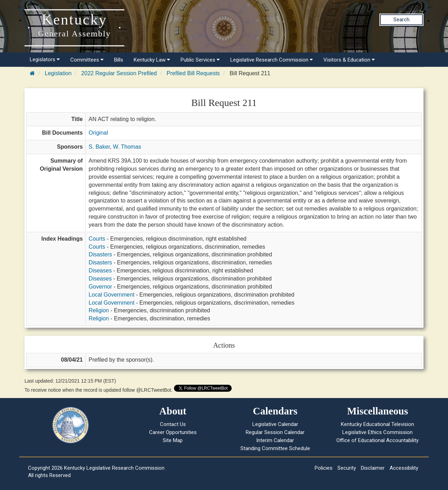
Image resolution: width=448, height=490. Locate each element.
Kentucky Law (152, 60)
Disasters (100, 254)
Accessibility (404, 468)
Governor (100, 287)
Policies (324, 468)
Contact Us (173, 424)
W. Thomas (127, 147)
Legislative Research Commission (272, 60)
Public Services (200, 60)
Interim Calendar (275, 440)
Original (98, 133)
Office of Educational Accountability (377, 440)
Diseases (100, 271)
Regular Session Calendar (275, 432)
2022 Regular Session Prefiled (119, 73)
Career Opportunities (173, 432)
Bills (119, 60)
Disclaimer (373, 468)
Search (401, 20)
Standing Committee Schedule (275, 448)
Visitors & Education (349, 60)
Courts (97, 239)
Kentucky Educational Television (377, 424)
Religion (99, 310)
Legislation (58, 73)
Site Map (173, 440)
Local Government (111, 295)
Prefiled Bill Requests (193, 73)
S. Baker (99, 147)
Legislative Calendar (275, 424)
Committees (87, 60)
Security (347, 468)
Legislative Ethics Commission (377, 432)
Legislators (45, 59)
